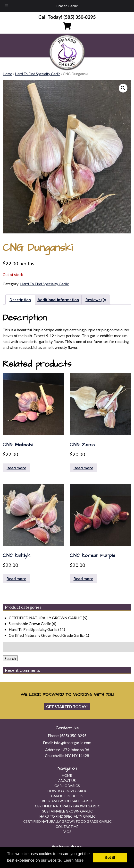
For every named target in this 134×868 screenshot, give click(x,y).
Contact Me (67, 826)
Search (10, 658)
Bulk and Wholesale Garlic (68, 801)
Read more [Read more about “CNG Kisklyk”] (16, 578)
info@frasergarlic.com (73, 743)
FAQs (67, 832)
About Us (67, 780)
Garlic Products (67, 796)
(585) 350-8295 (73, 735)
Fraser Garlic (67, 6)
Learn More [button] (74, 860)
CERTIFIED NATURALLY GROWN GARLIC (45, 618)
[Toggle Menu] (7, 6)
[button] (123, 88)
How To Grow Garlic (67, 791)
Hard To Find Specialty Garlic (38, 74)
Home (7, 74)
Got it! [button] (110, 858)
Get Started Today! (67, 706)
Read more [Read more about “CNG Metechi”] (16, 468)
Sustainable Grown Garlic (30, 623)
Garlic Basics (67, 786)
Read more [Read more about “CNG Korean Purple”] (83, 578)
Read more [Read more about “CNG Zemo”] (83, 468)
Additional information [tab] (58, 300)
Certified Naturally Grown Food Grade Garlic (46, 635)
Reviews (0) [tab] (96, 300)
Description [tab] (20, 300)
